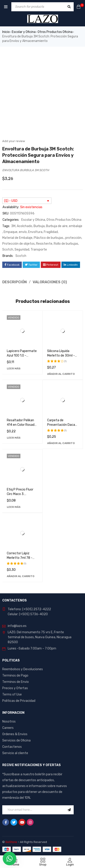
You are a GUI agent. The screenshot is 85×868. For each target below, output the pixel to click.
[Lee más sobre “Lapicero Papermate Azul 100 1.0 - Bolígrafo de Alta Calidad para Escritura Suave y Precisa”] (14, 368)
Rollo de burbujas (66, 244)
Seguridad (22, 250)
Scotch (8, 250)
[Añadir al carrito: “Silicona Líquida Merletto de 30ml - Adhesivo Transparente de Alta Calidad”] (61, 374)
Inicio (6, 32)
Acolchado (24, 226)
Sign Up (69, 810)
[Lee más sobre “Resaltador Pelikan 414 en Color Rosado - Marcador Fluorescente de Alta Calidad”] (14, 438)
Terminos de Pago (15, 676)
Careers (8, 728)
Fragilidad (51, 232)
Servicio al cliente (15, 753)
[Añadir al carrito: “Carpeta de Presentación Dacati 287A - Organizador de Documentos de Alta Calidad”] (61, 443)
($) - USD (11, 201)
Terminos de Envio (16, 682)
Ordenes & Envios (15, 734)
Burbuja (39, 226)
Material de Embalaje (17, 238)
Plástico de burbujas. (49, 238)
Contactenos (12, 747)
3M (13, 226)
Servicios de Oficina (16, 740)
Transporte (39, 250)
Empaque (11, 232)
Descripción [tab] (15, 282)
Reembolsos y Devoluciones (23, 669)
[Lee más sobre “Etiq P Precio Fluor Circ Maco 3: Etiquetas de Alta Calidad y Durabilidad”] (14, 507)
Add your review (14, 141)
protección (73, 238)
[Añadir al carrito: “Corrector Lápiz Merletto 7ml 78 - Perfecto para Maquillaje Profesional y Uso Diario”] (21, 576)
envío (23, 232)
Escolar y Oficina (24, 32)
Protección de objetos (18, 244)
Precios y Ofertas (15, 688)
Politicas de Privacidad (19, 701)
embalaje (76, 226)
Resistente (44, 244)
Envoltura (35, 232)
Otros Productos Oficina (55, 32)
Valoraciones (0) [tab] (50, 282)
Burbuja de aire (57, 226)
